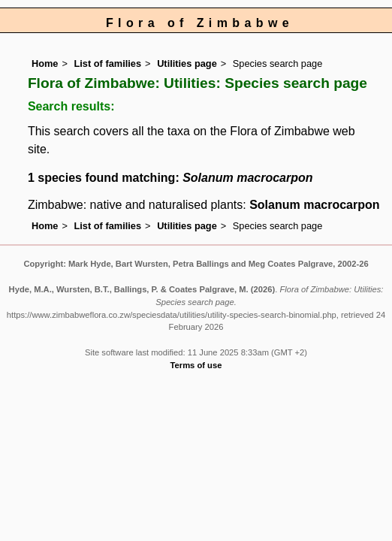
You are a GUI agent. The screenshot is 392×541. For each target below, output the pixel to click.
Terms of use (196, 365)
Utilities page (187, 63)
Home (45, 63)
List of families (107, 63)
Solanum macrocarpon (314, 205)
